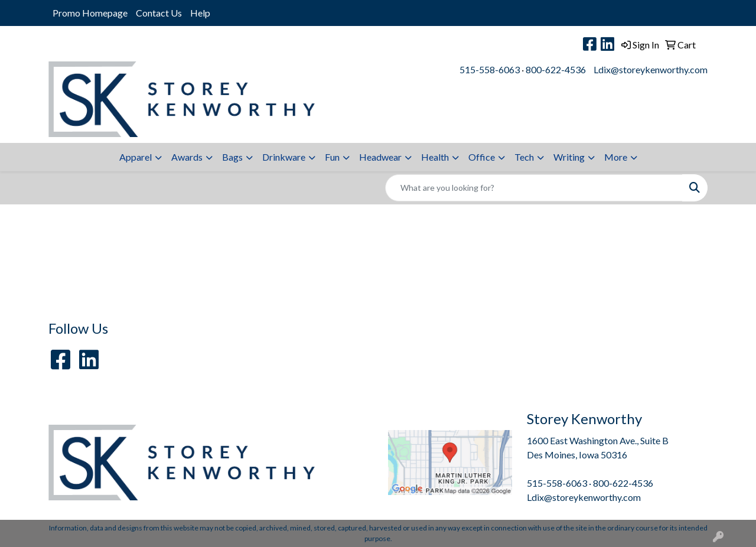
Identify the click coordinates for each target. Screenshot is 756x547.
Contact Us (159, 13)
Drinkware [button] (284, 157)
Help (200, 13)
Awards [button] (187, 157)
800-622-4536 (556, 69)
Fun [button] (332, 157)
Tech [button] (524, 157)
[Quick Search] (534, 188)
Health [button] (435, 157)
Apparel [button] (136, 157)
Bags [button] (232, 157)
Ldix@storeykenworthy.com (651, 69)
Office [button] (482, 157)
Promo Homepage (90, 13)
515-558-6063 (490, 69)
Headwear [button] (380, 157)
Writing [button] (569, 157)
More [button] (616, 157)
